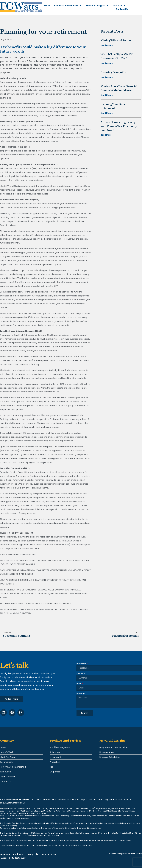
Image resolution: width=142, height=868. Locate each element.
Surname (81, 674)
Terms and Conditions (12, 854)
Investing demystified (114, 72)
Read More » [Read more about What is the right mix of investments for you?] (107, 63)
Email (79, 684)
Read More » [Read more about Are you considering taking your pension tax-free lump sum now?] (107, 135)
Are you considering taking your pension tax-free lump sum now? (119, 126)
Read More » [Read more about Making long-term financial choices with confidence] (107, 95)
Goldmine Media (134, 854)
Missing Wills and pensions (117, 41)
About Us (119, 6)
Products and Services (68, 6)
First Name (82, 664)
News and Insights (97, 6)
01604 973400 (122, 799)
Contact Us (122, 9)
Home (47, 6)
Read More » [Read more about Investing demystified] (107, 77)
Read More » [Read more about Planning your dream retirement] (107, 113)
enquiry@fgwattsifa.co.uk (13, 803)
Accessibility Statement (14, 858)
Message (81, 694)
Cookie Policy (49, 854)
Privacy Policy (33, 854)
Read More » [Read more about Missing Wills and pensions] (107, 45)
